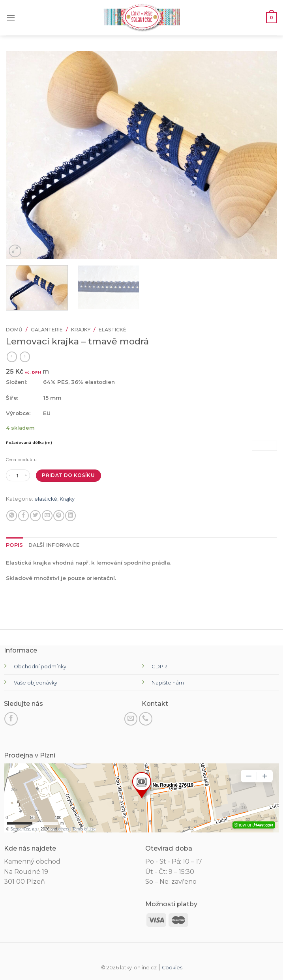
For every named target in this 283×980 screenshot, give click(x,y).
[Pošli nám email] (131, 719)
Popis (14, 545)
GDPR (159, 667)
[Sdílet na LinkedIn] (70, 516)
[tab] (14, 545)
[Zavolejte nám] (146, 719)
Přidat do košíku (68, 475)
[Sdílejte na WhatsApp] (12, 516)
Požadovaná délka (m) (29, 442)
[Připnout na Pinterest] (59, 516)
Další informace (54, 545)
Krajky (81, 330)
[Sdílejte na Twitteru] (35, 516)
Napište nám (168, 683)
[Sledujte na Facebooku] (11, 719)
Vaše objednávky (36, 683)
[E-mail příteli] (47, 516)
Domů (14, 330)
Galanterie (47, 330)
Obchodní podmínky (40, 667)
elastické (112, 330)
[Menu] (11, 18)
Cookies (172, 968)
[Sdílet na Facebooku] (23, 516)
